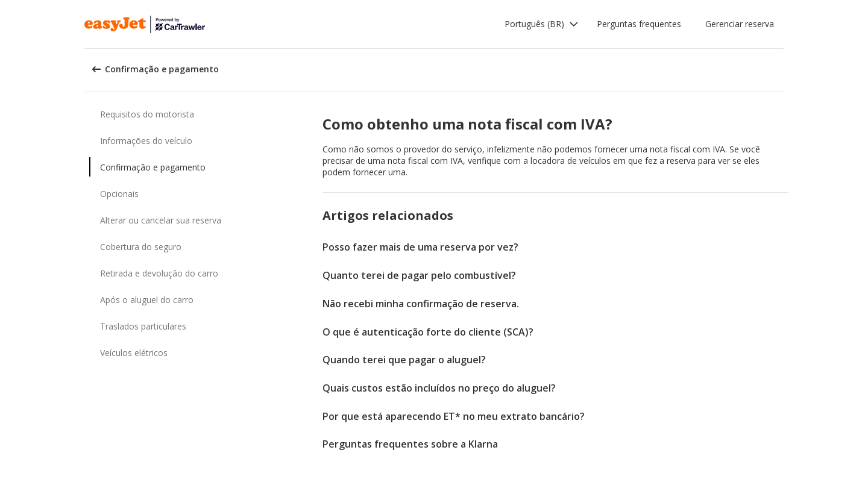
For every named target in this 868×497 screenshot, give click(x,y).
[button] (542, 24)
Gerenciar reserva (740, 24)
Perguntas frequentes (639, 24)
